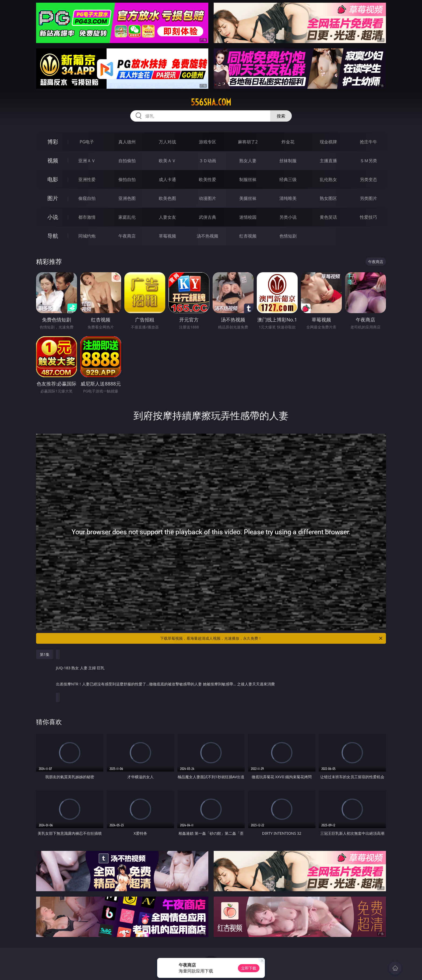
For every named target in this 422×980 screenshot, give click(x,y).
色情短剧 (288, 236)
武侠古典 (208, 217)
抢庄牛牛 (368, 142)
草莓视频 (167, 236)
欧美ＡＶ (167, 161)
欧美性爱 (208, 179)
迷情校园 (248, 217)
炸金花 (288, 142)
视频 (53, 160)
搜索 (281, 116)
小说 (53, 217)
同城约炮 (87, 236)
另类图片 (368, 198)
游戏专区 (208, 142)
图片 (53, 198)
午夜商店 (127, 236)
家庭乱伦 (127, 217)
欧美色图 (167, 198)
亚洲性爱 (87, 179)
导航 (53, 236)
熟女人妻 (248, 161)
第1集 (45, 654)
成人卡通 (167, 179)
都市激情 (87, 217)
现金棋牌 (328, 142)
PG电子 (87, 142)
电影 (53, 179)
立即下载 (249, 968)
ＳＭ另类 (368, 161)
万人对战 (167, 142)
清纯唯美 (288, 198)
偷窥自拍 (87, 198)
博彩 (53, 142)
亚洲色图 (127, 198)
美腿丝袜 (248, 198)
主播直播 (328, 161)
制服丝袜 (248, 179)
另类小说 (288, 217)
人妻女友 (167, 217)
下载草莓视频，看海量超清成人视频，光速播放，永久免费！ (272, 638)
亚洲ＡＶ (87, 161)
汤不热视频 (208, 236)
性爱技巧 (368, 217)
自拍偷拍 (127, 161)
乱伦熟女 (328, 179)
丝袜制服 (288, 161)
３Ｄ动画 (208, 161)
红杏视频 (248, 236)
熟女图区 (328, 198)
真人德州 (127, 142)
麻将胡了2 (248, 142)
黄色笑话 (328, 217)
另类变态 (368, 179)
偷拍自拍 (127, 179)
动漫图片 (208, 198)
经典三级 (288, 179)
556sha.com (211, 102)
